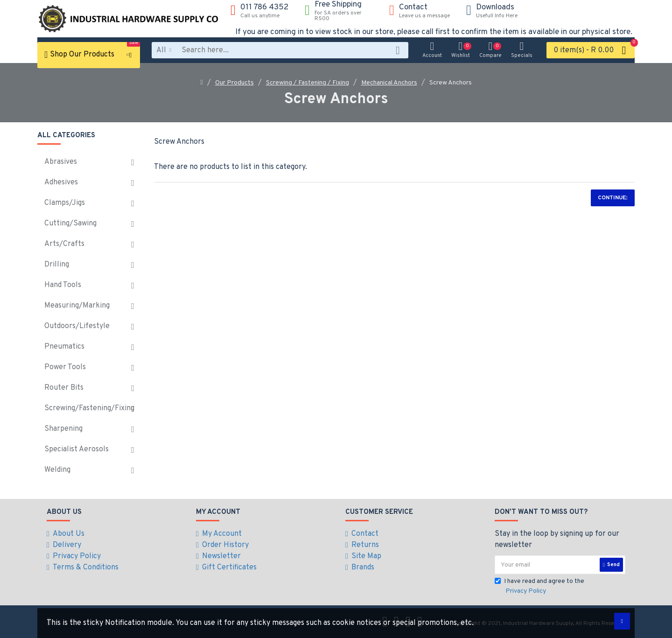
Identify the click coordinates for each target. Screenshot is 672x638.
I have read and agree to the (539, 587)
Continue (612, 198)
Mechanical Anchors (389, 83)
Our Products (234, 83)
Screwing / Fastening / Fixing (308, 83)
